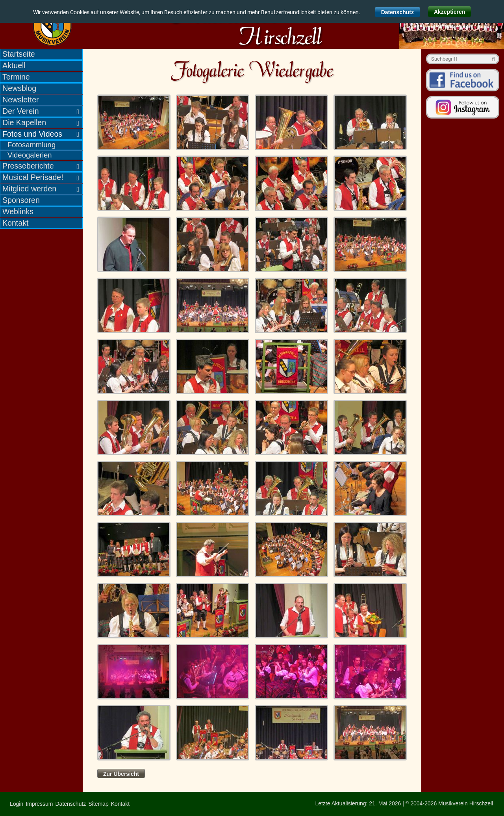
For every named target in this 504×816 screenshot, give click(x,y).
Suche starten (492, 59)
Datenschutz (397, 12)
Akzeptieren (449, 12)
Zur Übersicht (121, 774)
